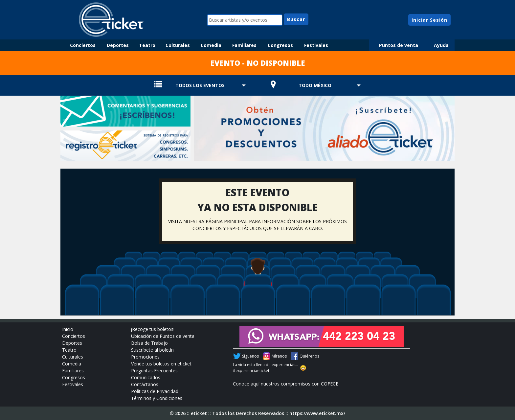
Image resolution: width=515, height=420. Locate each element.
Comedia (211, 45)
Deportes (118, 45)
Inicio (68, 329)
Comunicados (146, 377)
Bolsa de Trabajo (149, 343)
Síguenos (250, 356)
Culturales (178, 45)
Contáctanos (145, 384)
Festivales (316, 45)
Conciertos (83, 45)
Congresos (280, 45)
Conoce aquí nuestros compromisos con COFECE (286, 384)
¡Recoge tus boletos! (153, 329)
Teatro (147, 45)
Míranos (279, 356)
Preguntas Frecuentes (154, 371)
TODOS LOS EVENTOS (200, 85)
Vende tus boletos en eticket (161, 364)
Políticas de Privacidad (155, 391)
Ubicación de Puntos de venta (163, 336)
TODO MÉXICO (315, 85)
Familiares (244, 45)
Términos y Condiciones (157, 398)
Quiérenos (309, 356)
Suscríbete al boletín (152, 350)
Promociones (145, 357)
